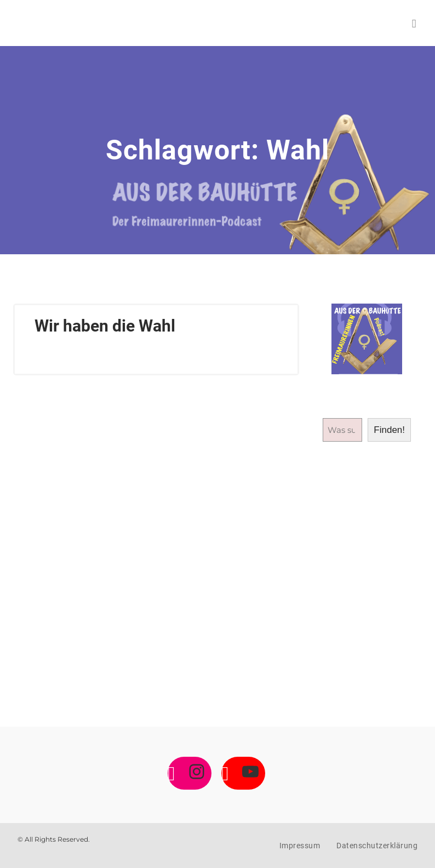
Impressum (300, 846)
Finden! (389, 430)
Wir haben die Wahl (105, 326)
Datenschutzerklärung (377, 846)
